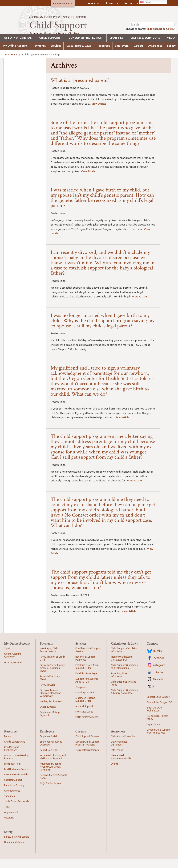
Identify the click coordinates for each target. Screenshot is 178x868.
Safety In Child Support (17, 846)
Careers (138, 54)
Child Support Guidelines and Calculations (124, 675)
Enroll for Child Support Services (88, 659)
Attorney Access (13, 671)
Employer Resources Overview (51, 752)
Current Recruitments (87, 759)
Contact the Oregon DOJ (160, 711)
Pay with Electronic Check (50, 687)
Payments (39, 54)
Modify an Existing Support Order (85, 708)
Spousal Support (13, 789)
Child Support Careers (87, 745)
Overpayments (48, 716)
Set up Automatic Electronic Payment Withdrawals (50, 702)
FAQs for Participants (87, 726)
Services (56, 54)
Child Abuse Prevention (124, 745)
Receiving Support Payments (85, 667)
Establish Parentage (86, 682)
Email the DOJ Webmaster (154, 718)
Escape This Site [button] (63, 3)
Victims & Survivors (145, 46)
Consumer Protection (85, 46)
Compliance (82, 696)
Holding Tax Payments (52, 710)
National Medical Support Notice (53, 785)
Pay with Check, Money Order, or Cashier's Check (52, 677)
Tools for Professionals (17, 810)
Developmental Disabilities (119, 752)
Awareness (155, 54)
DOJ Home (11, 63)
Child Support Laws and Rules (124, 692)
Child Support (151, 38)
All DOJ (170, 38)
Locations (93, 3)
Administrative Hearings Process (17, 766)
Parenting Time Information (119, 684)
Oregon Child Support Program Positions (87, 752)
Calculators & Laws (79, 54)
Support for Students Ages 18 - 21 (87, 689)
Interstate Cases (84, 720)
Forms (7, 745)
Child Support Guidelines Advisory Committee (124, 700)
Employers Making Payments (50, 722)
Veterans (9, 826)
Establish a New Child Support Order (87, 675)
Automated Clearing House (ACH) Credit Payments (51, 776)
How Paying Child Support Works (49, 659)
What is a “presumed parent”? (81, 89)
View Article (99, 112)
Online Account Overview (13, 664)
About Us (112, 3)
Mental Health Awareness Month (121, 766)
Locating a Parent (85, 701)
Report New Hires (49, 759)
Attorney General (18, 46)
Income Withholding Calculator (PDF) (122, 667)
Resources (103, 54)
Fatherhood (117, 759)
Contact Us (131, 3)
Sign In (8, 657)
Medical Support (84, 715)
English (145, 2)
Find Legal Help (12, 773)
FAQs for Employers (50, 792)
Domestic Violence (14, 851)
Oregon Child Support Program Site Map (158, 740)
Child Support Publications (12, 757)
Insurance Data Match (16, 783)
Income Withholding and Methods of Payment (53, 766)
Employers (122, 54)
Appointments (12, 821)
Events (115, 773)
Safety (171, 54)
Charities (116, 46)
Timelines (9, 805)
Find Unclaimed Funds (16, 778)
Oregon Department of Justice (58, 17)
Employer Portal (48, 745)
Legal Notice (153, 733)
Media (171, 46)
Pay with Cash (47, 694)
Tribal (7, 816)
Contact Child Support (158, 706)
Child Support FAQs (15, 751)
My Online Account (15, 54)
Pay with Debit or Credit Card (52, 667)
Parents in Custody (14, 794)
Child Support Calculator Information (124, 659)
